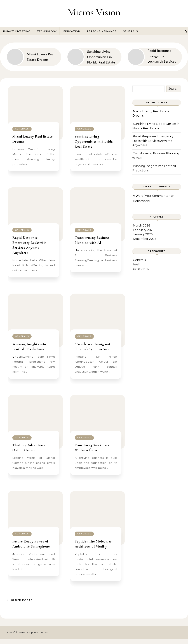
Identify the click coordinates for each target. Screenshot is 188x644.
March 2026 (141, 226)
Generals (130, 31)
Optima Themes (38, 632)
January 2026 (143, 234)
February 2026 (144, 230)
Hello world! (142, 201)
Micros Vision (94, 12)
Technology (47, 31)
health (138, 264)
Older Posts (20, 600)
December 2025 (145, 239)
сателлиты (141, 269)
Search (173, 89)
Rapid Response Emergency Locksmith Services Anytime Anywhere (153, 141)
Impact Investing (17, 31)
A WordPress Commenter (151, 196)
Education (72, 31)
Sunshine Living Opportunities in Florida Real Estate (94, 141)
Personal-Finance (102, 31)
